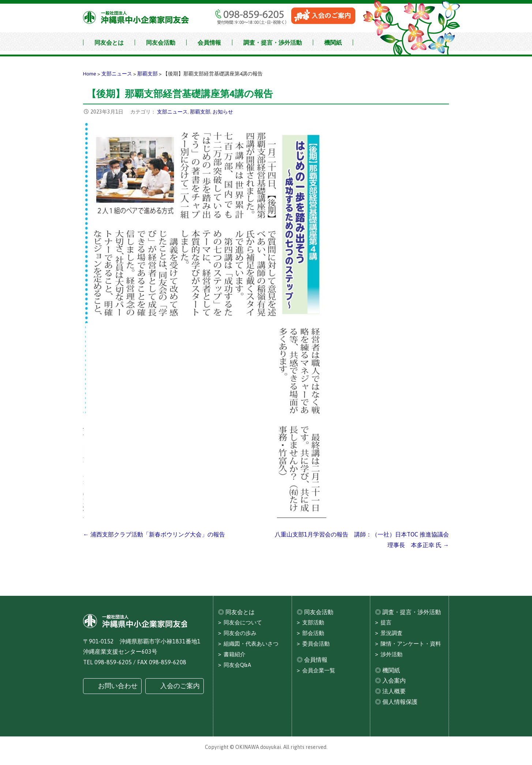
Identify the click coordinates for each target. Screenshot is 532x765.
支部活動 (313, 622)
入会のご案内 (180, 686)
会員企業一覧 (319, 670)
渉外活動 (391, 654)
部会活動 (313, 633)
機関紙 (333, 42)
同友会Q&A (237, 665)
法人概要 (394, 691)
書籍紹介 (235, 654)
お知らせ (223, 112)
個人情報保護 (400, 702)
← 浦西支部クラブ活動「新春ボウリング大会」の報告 (154, 534)
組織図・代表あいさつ (251, 644)
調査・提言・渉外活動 (273, 42)
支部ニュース (172, 112)
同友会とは (109, 42)
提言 (386, 622)
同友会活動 (161, 42)
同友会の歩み (240, 633)
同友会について (243, 622)
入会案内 (394, 680)
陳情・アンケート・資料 (411, 644)
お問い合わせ (118, 686)
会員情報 (209, 42)
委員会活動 (316, 644)
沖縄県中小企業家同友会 (136, 17)
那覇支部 (200, 112)
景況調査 (391, 633)
